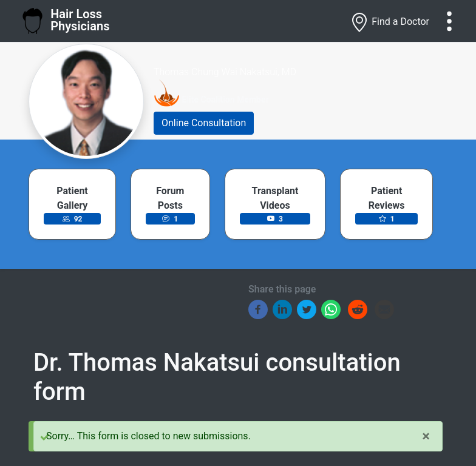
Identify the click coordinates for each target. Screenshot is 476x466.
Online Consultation (204, 123)
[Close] (426, 436)
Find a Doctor (389, 22)
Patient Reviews (387, 198)
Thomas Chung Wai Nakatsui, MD (225, 72)
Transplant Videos (275, 198)
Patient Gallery (72, 198)
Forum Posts (170, 198)
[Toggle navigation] (449, 21)
